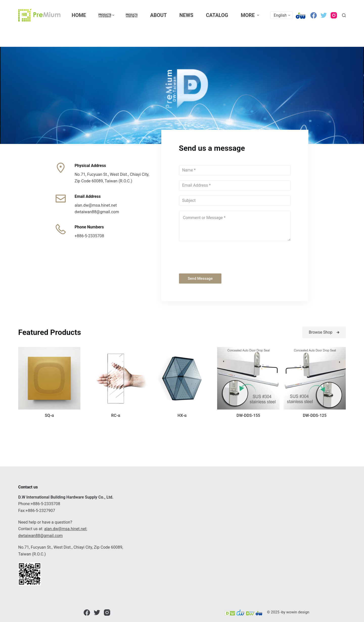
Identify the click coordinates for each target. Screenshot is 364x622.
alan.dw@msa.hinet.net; (66, 529)
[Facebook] (314, 15)
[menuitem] (106, 15)
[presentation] (217, 256)
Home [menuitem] (79, 15)
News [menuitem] (186, 15)
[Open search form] (344, 15)
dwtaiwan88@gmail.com (40, 536)
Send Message (200, 278)
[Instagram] (334, 15)
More (250, 15)
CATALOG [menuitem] (217, 15)
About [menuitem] (158, 15)
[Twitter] (324, 15)
